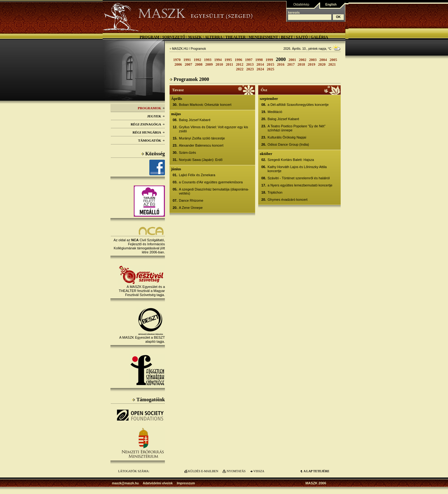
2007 (189, 64)
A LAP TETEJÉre (316, 471)
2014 (260, 64)
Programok (151, 108)
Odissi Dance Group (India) (288, 144)
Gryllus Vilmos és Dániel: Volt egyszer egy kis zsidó (213, 129)
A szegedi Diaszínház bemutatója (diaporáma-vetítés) (214, 191)
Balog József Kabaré (195, 120)
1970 (177, 60)
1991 (187, 60)
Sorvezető (174, 37)
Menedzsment (263, 37)
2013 (250, 64)
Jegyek (156, 116)
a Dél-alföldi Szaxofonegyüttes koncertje (298, 105)
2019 (311, 64)
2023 (250, 69)
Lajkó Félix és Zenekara (197, 175)
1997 (249, 60)
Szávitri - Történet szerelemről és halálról (299, 178)
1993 (208, 60)
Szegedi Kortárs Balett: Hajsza (291, 160)
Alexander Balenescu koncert (201, 145)
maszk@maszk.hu (125, 483)
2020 (322, 64)
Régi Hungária (149, 132)
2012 (240, 64)
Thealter (236, 37)
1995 (228, 60)
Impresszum (186, 483)
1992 (198, 60)
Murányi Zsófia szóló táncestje (202, 138)
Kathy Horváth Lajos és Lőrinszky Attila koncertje (297, 169)
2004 (323, 60)
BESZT (287, 37)
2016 (281, 64)
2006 (178, 64)
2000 (281, 59)
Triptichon (275, 192)
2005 (334, 60)
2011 (229, 64)
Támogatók (152, 140)
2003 (313, 60)
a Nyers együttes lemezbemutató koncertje (300, 185)
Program (149, 37)
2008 (199, 64)
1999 (269, 60)
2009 (209, 64)
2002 (303, 60)
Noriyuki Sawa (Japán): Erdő (201, 160)
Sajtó (302, 37)
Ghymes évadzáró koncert (287, 200)
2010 (219, 64)
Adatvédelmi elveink (158, 483)
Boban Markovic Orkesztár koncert (205, 105)
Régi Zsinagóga (148, 124)
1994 (218, 60)
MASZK (195, 37)
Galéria (319, 37)
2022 (240, 69)
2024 (260, 69)
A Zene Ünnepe (191, 208)
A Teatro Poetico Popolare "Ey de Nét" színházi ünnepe (296, 128)
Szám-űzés (187, 153)
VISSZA (259, 471)
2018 (301, 64)
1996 (239, 60)
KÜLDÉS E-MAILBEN (203, 471)
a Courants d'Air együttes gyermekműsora (211, 182)
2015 (270, 64)
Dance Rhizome (191, 200)
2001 (292, 60)
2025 (271, 69)
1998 (259, 60)
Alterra (214, 37)
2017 (291, 64)
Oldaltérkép (301, 5)
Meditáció (275, 112)
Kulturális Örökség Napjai (287, 137)
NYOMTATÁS (236, 471)
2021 (332, 64)
